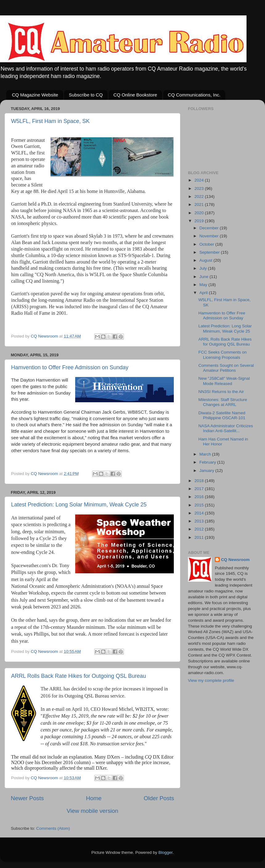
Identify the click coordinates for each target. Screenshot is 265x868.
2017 (200, 489)
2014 (200, 513)
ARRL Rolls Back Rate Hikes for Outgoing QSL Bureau (79, 676)
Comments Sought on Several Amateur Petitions (226, 368)
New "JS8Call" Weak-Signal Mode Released (224, 381)
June (204, 277)
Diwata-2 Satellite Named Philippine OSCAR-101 (222, 415)
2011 (200, 537)
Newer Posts (27, 798)
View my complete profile (211, 680)
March (206, 454)
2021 (200, 205)
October (207, 244)
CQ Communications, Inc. (194, 95)
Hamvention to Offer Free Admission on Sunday (70, 367)
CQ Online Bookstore (135, 95)
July (204, 268)
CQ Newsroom (235, 560)
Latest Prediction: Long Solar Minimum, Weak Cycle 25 (79, 505)
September (210, 252)
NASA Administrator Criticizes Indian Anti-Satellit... (226, 428)
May (204, 285)
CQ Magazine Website (35, 95)
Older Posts (159, 798)
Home (94, 798)
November (210, 236)
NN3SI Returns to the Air (221, 392)
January (207, 471)
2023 (200, 188)
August (206, 260)
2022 (200, 197)
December (210, 228)
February (208, 462)
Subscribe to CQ (86, 95)
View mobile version (92, 811)
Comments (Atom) (53, 828)
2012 (200, 529)
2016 (200, 497)
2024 (200, 180)
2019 (200, 221)
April (204, 293)
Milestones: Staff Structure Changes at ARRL (223, 402)
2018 (200, 481)
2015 (200, 505)
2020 (200, 213)
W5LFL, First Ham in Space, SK (50, 121)
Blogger (165, 852)
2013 (200, 521)
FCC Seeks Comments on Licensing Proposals (223, 355)
